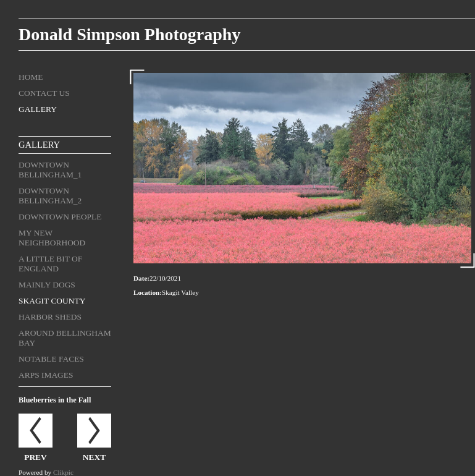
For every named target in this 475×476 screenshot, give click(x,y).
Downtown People (60, 217)
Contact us (44, 93)
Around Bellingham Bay (65, 338)
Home (31, 77)
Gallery (38, 109)
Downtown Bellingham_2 (50, 196)
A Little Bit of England (50, 264)
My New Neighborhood (52, 238)
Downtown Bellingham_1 (50, 170)
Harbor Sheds (50, 317)
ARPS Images (46, 375)
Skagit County (52, 301)
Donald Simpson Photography (129, 34)
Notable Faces (51, 359)
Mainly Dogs (47, 285)
